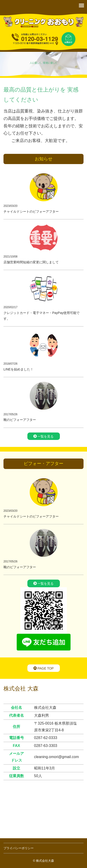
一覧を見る (44, 436)
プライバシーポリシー (19, 848)
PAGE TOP (44, 668)
